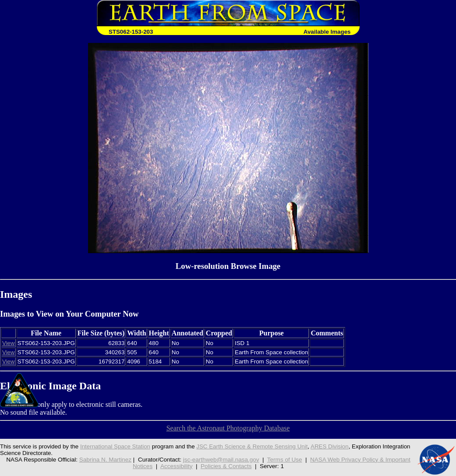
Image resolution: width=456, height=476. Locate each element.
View (9, 343)
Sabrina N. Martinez (105, 460)
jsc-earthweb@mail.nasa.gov (221, 460)
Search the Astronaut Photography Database (228, 428)
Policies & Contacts (226, 466)
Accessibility (177, 466)
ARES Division (330, 446)
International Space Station (115, 446)
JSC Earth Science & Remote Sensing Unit (252, 446)
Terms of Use (285, 460)
